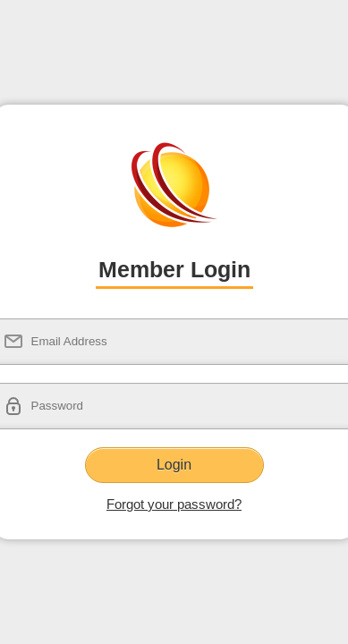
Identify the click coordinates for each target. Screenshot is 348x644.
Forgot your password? (174, 504)
